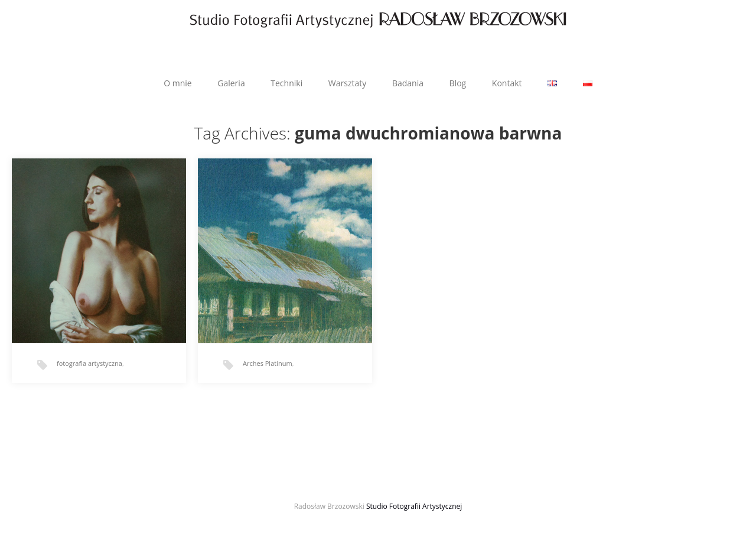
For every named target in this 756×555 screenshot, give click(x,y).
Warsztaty (347, 83)
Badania (408, 83)
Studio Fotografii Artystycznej (414, 506)
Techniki (286, 83)
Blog (458, 83)
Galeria (231, 83)
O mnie (177, 83)
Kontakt (507, 83)
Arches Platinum (268, 363)
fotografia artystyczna (89, 363)
